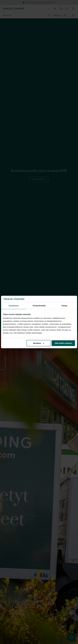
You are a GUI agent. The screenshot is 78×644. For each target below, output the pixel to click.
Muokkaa (39, 343)
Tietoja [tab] (64, 306)
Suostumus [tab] (14, 306)
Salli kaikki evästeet (63, 343)
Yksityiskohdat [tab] (39, 306)
